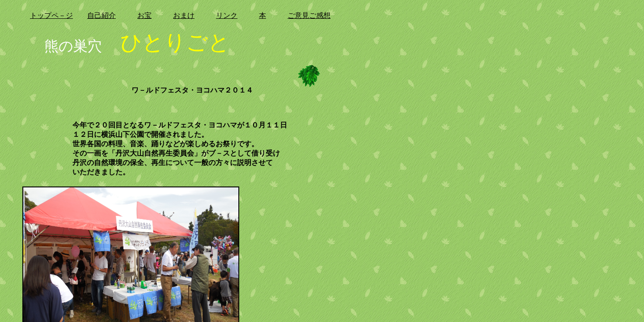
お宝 (144, 15)
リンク (227, 15)
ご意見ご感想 (309, 15)
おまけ (184, 15)
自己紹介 (102, 15)
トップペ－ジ (51, 15)
